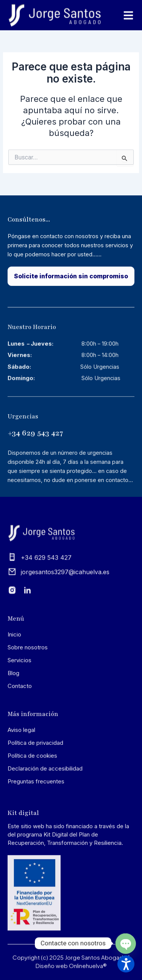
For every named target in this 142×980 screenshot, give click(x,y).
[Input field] (125, 158)
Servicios (20, 704)
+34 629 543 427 (35, 483)
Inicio (14, 678)
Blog (13, 717)
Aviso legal (21, 773)
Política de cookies (32, 799)
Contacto (20, 730)
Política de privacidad (35, 786)
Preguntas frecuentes (36, 825)
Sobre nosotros (28, 691)
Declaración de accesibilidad (45, 812)
